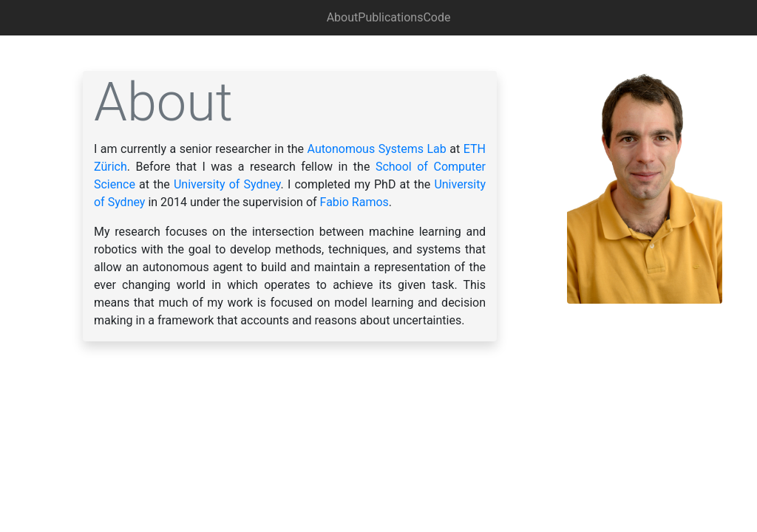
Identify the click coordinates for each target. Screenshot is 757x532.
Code (437, 17)
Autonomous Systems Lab (377, 149)
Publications (390, 17)
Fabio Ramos (354, 202)
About (343, 17)
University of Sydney (227, 184)
